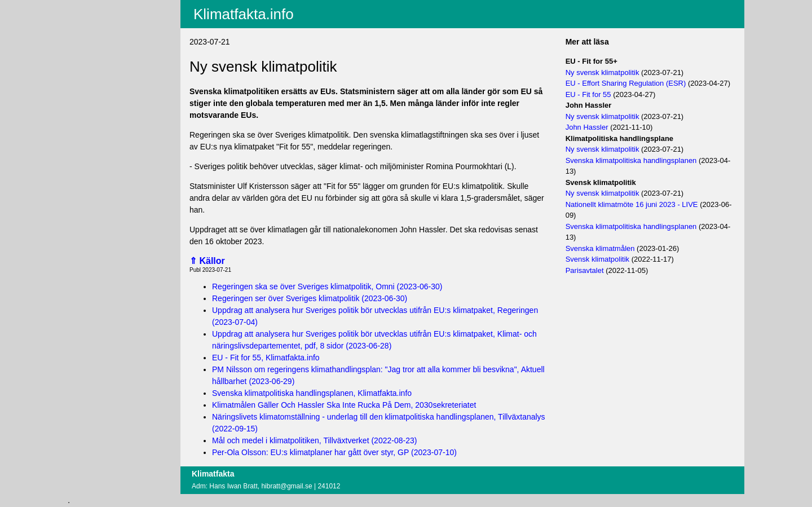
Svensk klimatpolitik (597, 259)
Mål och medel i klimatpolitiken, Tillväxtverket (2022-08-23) (314, 440)
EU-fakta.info (100, 51)
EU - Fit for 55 (588, 94)
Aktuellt (90, 7)
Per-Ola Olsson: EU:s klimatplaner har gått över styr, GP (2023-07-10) (334, 452)
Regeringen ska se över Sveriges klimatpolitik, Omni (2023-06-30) (327, 286)
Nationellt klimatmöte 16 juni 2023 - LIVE (632, 204)
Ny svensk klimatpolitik (603, 72)
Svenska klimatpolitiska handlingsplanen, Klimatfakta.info (312, 393)
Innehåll (91, 22)
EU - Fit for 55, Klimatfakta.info (266, 358)
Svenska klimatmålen (600, 248)
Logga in (92, 90)
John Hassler (587, 127)
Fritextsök (94, 37)
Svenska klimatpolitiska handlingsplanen (631, 160)
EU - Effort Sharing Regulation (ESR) (626, 83)
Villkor (91, 69)
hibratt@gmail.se (286, 486)
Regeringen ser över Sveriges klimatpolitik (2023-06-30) (310, 298)
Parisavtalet (585, 270)
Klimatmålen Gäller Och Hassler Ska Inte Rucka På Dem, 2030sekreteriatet (344, 405)
